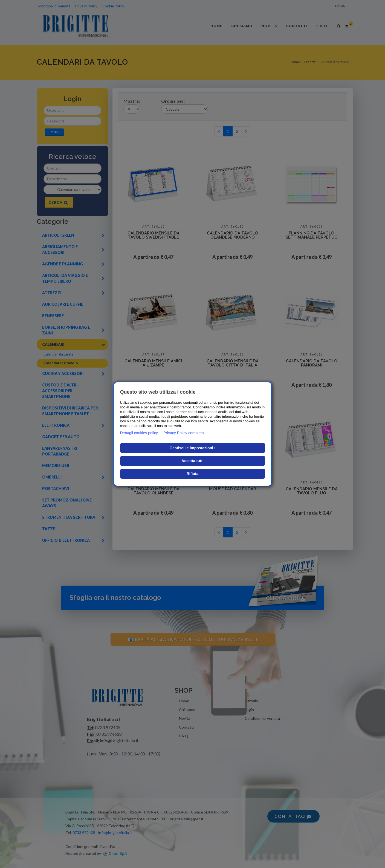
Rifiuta (193, 474)
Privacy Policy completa (184, 433)
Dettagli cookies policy (139, 433)
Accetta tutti (192, 461)
